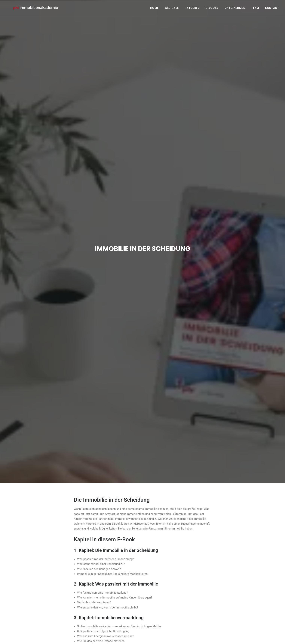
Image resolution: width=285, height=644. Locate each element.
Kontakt (272, 9)
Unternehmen (235, 9)
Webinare (172, 9)
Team (255, 9)
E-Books (212, 9)
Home (154, 9)
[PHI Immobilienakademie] (37, 9)
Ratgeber (192, 9)
